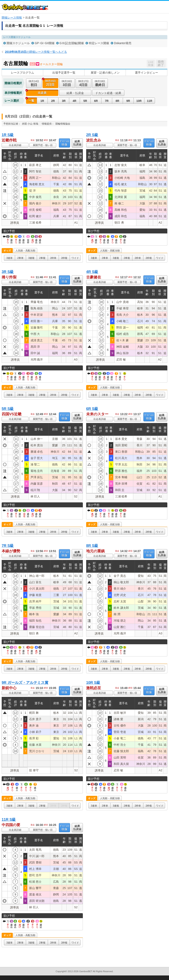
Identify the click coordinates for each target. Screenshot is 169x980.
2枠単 (53, 258)
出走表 (42, 93)
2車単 (21, 258)
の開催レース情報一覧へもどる (36, 52)
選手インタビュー (146, 73)
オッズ (7, 251)
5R (85, 101)
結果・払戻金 (75, 93)
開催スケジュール (18, 43)
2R (53, 101)
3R (64, 101)
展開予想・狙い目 (43, 145)
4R (75, 101)
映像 (64, 143)
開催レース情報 (12, 18)
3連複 (32, 258)
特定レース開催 (99, 43)
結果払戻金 (77, 143)
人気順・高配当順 (25, 251)
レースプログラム (23, 73)
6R (96, 101)
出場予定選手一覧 (64, 73)
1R (42, 101)
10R (139, 101)
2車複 (42, 258)
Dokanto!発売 (123, 43)
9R (128, 101)
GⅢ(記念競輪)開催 (72, 43)
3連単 (10, 258)
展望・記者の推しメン (105, 73)
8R (118, 101)
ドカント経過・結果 (108, 93)
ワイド (75, 258)
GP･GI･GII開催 (45, 43)
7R (107, 101)
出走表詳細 (15, 145)
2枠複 (64, 258)
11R (150, 101)
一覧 (31, 101)
